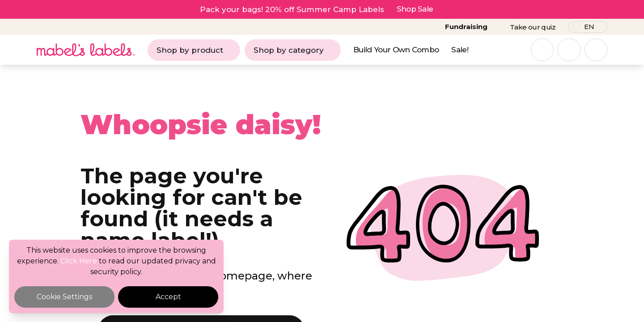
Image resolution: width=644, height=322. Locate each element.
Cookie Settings (64, 297)
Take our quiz (533, 27)
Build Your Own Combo (396, 50)
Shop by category (293, 50)
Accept (168, 297)
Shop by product (194, 50)
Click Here (79, 261)
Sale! (460, 50)
